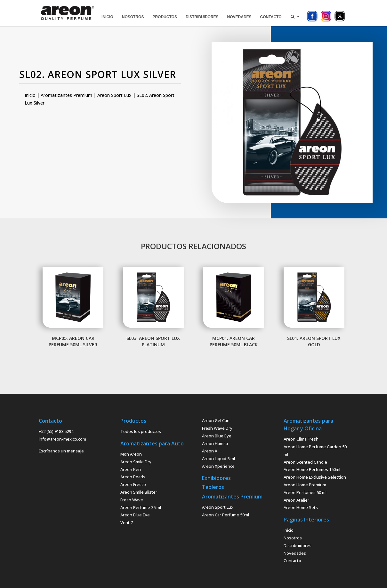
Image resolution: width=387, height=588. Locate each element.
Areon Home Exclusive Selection (315, 477)
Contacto (292, 561)
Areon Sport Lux (114, 95)
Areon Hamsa (215, 443)
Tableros (213, 487)
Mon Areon (131, 454)
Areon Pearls (133, 477)
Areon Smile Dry (136, 462)
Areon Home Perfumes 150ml (312, 469)
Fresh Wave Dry (217, 428)
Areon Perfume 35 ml (141, 507)
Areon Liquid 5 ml (218, 459)
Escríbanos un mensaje (61, 451)
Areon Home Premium (305, 485)
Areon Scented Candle (305, 462)
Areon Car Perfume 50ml (226, 515)
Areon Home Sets (301, 507)
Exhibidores (216, 478)
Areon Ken (131, 469)
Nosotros (293, 538)
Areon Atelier (296, 500)
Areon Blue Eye (135, 515)
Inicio (30, 95)
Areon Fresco (133, 484)
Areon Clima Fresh (301, 439)
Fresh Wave (132, 500)
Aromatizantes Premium (66, 95)
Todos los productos (141, 431)
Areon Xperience (218, 466)
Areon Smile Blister (139, 492)
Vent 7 (127, 522)
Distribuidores (298, 545)
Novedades (295, 553)
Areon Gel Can (216, 420)
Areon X (210, 451)
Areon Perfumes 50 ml (305, 492)
